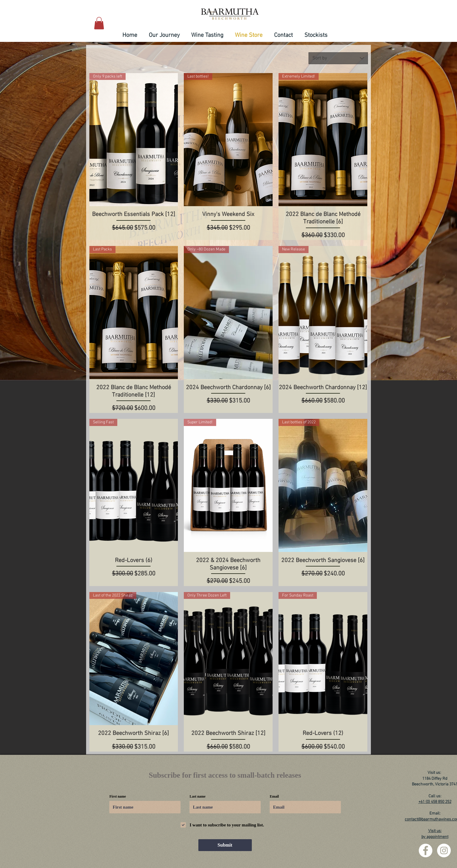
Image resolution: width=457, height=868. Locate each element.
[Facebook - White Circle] (426, 850)
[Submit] (225, 845)
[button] (99, 23)
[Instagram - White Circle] (444, 850)
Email (275, 796)
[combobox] (338, 58)
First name (118, 796)
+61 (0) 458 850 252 (435, 802)
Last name (198, 796)
